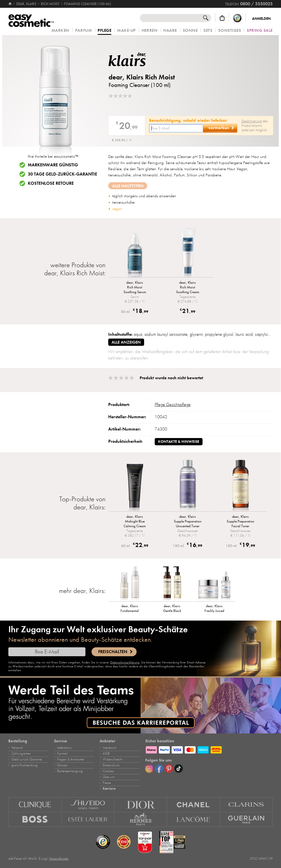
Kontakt (62, 753)
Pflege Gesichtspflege (173, 405)
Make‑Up (126, 31)
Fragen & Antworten (71, 759)
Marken (60, 31)
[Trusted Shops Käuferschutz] (237, 18)
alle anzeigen (126, 342)
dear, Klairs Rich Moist (142, 77)
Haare (170, 31)
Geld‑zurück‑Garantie (27, 759)
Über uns (109, 777)
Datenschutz (111, 765)
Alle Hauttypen (128, 186)
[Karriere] (140, 706)
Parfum (83, 31)
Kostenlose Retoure (51, 183)
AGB (106, 753)
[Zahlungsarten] (209, 749)
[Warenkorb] (222, 18)
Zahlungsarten (21, 753)
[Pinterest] (169, 769)
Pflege (104, 31)
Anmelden (261, 19)
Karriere (109, 789)
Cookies (108, 771)
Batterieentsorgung (70, 771)
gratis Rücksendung (24, 765)
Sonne (190, 31)
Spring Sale (260, 31)
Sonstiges (230, 31)
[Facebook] (159, 769)
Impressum (109, 748)
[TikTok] (179, 769)
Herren (150, 31)
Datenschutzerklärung (125, 662)
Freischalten (113, 652)
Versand (17, 748)
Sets (208, 31)
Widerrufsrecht (113, 759)
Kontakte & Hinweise (179, 442)
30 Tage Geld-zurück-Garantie (62, 174)
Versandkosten (59, 859)
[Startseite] (10, 4)
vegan (117, 209)
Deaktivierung (252, 121)
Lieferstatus (64, 748)
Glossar (62, 765)
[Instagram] (149, 769)
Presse (107, 783)
